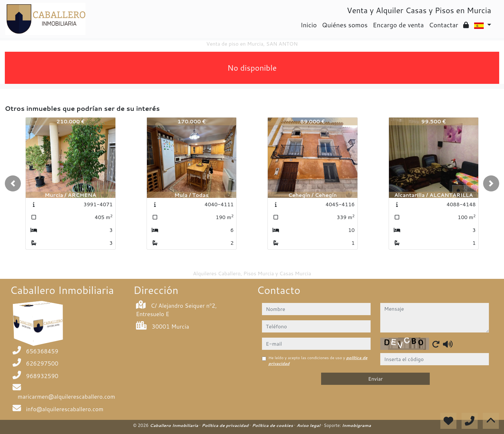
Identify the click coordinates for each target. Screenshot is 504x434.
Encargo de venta (398, 25)
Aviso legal (309, 425)
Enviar (375, 379)
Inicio (309, 25)
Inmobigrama (356, 425)
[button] (13, 183)
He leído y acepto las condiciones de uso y (318, 361)
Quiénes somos (345, 25)
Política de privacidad (225, 425)
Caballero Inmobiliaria (175, 425)
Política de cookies (273, 425)
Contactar (443, 25)
